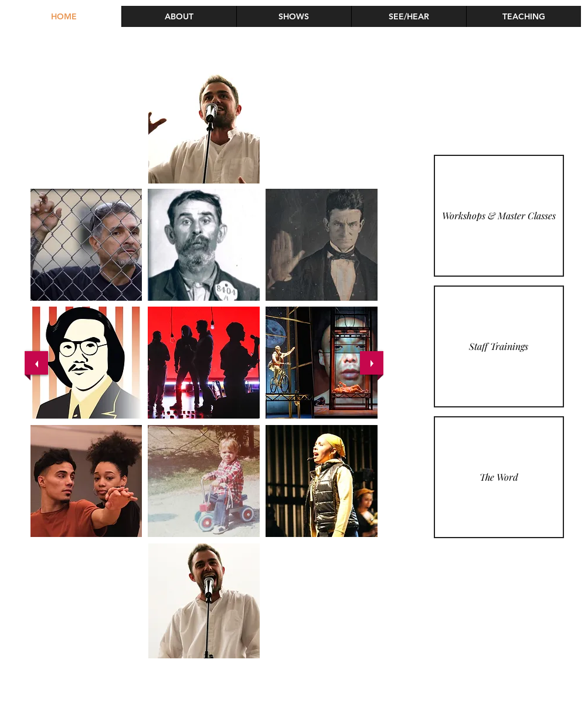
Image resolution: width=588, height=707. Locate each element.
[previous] (36, 363)
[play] (359, 545)
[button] (524, 16)
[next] (372, 363)
